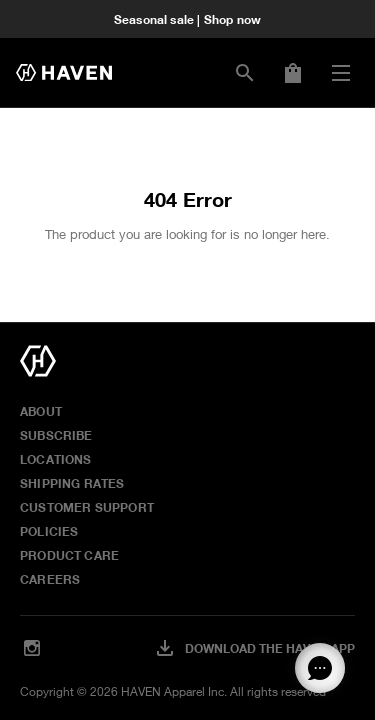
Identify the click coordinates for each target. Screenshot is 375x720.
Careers (50, 579)
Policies (49, 531)
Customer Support (87, 507)
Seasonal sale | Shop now (187, 19)
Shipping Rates (72, 483)
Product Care (69, 555)
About (41, 411)
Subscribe (56, 435)
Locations (56, 459)
